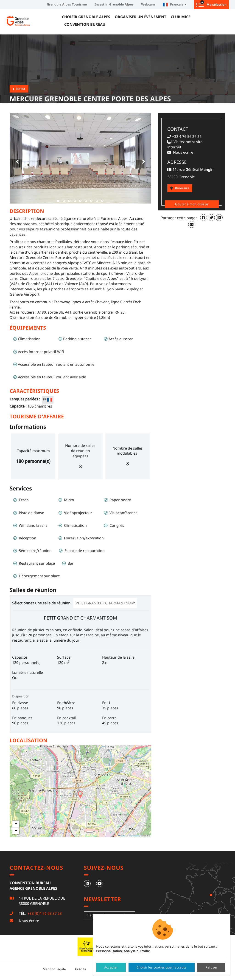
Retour (19, 89)
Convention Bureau (85, 24)
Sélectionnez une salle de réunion (42, 603)
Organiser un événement (140, 17)
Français (175, 4)
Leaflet (122, 836)
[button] (17, 158)
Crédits (81, 969)
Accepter (111, 967)
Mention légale (54, 969)
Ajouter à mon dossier (192, 204)
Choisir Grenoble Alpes (86, 17)
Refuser (211, 967)
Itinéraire (180, 188)
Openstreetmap (135, 836)
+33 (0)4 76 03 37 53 (44, 913)
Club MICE (181, 17)
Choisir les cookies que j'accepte (162, 967)
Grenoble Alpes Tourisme (67, 4)
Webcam (148, 4)
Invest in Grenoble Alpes (114, 4)
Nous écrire (29, 921)
